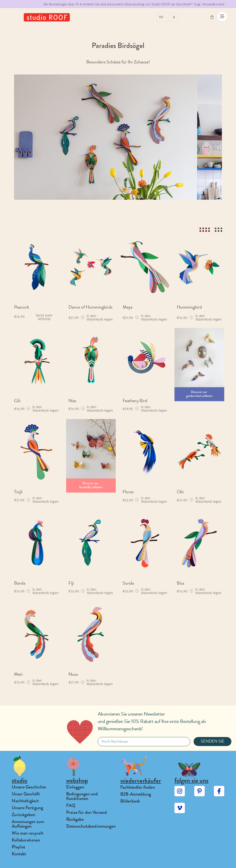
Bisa (180, 583)
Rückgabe (75, 819)
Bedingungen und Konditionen (82, 796)
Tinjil (18, 492)
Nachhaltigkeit (25, 801)
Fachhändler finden (138, 787)
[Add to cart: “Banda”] (43, 591)
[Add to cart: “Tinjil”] (43, 500)
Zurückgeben (24, 815)
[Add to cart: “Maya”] (152, 318)
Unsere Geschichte (29, 787)
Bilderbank (130, 801)
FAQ (71, 805)
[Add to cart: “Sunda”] (151, 591)
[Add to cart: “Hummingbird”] (206, 318)
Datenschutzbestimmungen (91, 826)
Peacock (22, 307)
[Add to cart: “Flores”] (151, 500)
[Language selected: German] (167, 17)
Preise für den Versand (86, 812)
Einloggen (75, 787)
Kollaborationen (26, 840)
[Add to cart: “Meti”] (43, 682)
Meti (18, 674)
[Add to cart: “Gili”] (43, 409)
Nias (72, 401)
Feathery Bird (135, 401)
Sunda (128, 583)
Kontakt (19, 854)
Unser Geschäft (26, 794)
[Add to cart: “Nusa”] (97, 682)
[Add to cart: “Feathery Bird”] (152, 409)
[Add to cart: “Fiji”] (97, 591)
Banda (20, 583)
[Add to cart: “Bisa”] (206, 591)
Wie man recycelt (28, 833)
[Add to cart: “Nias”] (97, 409)
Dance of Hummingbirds (90, 307)
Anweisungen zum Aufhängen (28, 824)
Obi (180, 492)
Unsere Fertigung (27, 808)
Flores (128, 492)
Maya (127, 307)
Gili (17, 401)
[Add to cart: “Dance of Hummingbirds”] (97, 318)
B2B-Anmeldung (136, 794)
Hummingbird (189, 307)
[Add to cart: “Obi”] (206, 500)
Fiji (71, 583)
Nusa (73, 674)
